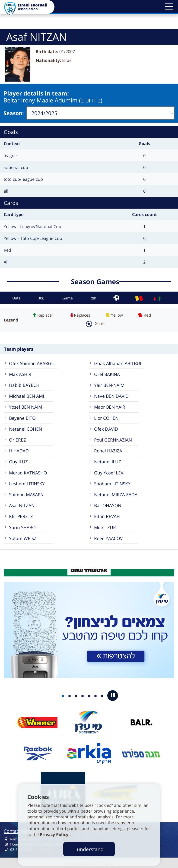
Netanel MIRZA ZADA (116, 493)
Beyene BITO (22, 417)
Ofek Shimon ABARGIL (32, 362)
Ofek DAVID (106, 428)
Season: (14, 112)
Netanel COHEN (25, 428)
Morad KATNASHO (28, 471)
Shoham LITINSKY (112, 482)
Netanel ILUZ (108, 460)
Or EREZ (17, 438)
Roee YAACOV (108, 537)
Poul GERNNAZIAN (113, 438)
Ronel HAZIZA (108, 449)
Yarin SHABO (22, 526)
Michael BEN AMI (27, 395)
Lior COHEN (106, 417)
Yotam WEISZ (23, 537)
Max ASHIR (20, 373)
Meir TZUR (105, 526)
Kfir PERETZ (21, 515)
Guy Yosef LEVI (109, 471)
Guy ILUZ (18, 460)
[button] (169, 6)
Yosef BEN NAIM (26, 405)
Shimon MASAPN (26, 493)
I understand (89, 849)
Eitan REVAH (107, 515)
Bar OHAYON (108, 504)
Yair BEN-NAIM (109, 384)
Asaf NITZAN (22, 504)
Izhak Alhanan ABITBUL (118, 362)
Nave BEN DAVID (111, 395)
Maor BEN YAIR (110, 405)
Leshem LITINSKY (27, 482)
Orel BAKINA (107, 373)
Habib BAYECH (24, 384)
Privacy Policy (55, 834)
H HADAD (19, 449)
